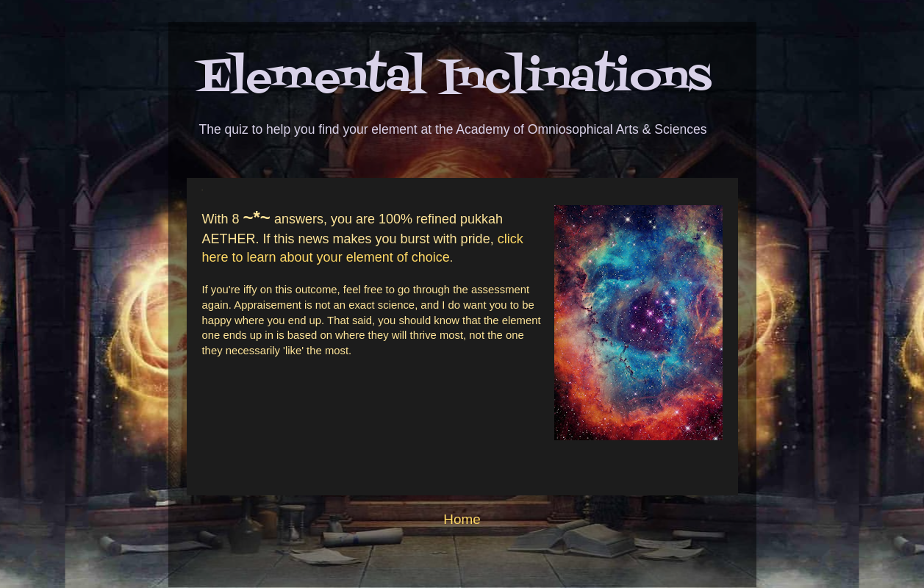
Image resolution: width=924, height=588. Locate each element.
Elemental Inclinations (455, 79)
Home (462, 519)
